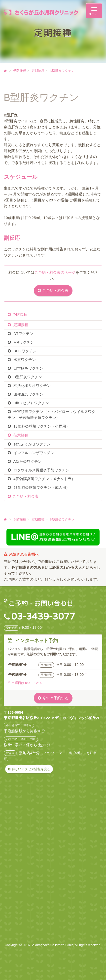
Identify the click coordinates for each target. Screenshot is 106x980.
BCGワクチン (24, 351)
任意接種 (20, 435)
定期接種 (20, 325)
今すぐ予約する (55, 698)
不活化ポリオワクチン (32, 386)
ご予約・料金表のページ (55, 272)
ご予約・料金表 (55, 290)
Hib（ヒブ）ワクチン (31, 403)
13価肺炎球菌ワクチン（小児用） (41, 426)
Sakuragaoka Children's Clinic (52, 945)
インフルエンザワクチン (33, 453)
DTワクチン (23, 334)
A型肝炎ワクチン (27, 461)
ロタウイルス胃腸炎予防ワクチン (41, 470)
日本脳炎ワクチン (28, 368)
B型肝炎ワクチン (27, 377)
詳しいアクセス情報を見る (31, 769)
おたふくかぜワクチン (32, 444)
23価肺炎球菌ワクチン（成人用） (41, 487)
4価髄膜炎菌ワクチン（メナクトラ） (44, 479)
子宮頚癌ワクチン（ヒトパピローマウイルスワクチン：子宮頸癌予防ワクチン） (52, 415)
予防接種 (20, 314)
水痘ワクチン (24, 360)
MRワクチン (23, 342)
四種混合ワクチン (28, 394)
